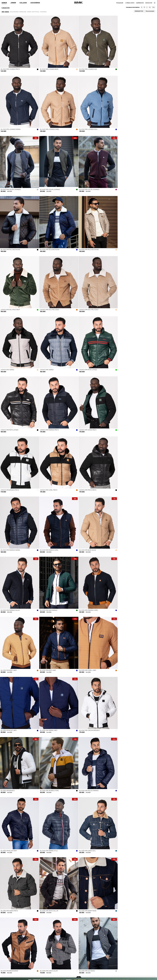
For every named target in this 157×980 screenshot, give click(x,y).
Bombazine (23, 12)
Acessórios (35, 3)
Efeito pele (36, 12)
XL (150, 7)
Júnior (13, 3)
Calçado (23, 3)
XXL (154, 7)
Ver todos (5, 12)
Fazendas (43, 12)
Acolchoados (14, 12)
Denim (29, 12)
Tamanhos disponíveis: (133, 7)
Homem (4, 3)
